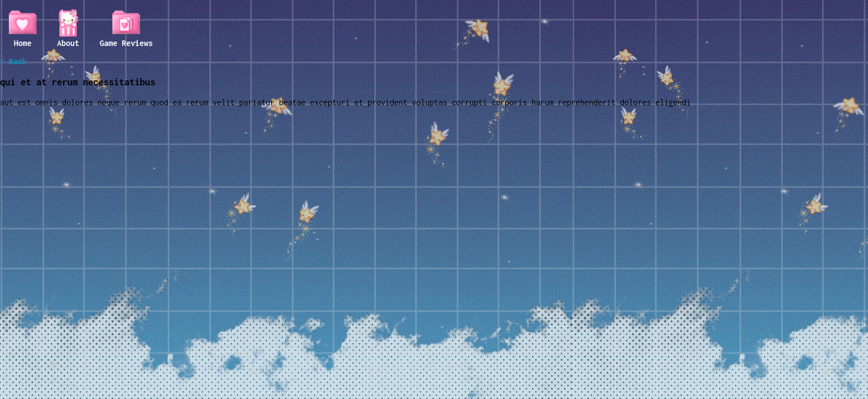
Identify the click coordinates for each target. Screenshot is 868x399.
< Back (13, 61)
